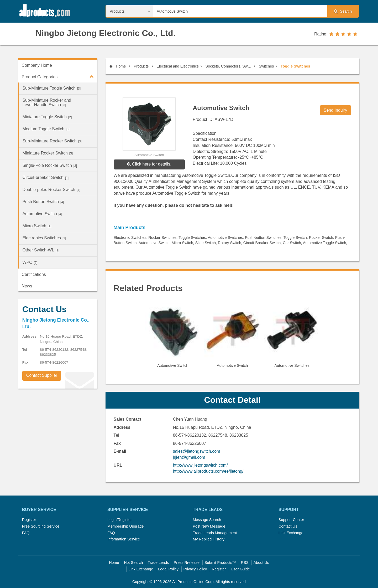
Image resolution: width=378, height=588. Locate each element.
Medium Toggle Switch (46, 129)
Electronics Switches (44, 238)
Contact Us (288, 526)
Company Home (37, 65)
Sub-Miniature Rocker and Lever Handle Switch (47, 102)
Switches (266, 66)
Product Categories (59, 76)
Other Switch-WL (41, 250)
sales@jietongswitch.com (197, 451)
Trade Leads (158, 563)
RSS (245, 563)
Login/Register (120, 520)
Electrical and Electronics (178, 66)
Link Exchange (291, 533)
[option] (173, 337)
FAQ (26, 533)
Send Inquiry (335, 110)
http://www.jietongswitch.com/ (200, 465)
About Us (261, 563)
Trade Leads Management (215, 533)
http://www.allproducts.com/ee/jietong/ (208, 471)
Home (118, 66)
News (27, 286)
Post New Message (209, 526)
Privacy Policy (195, 569)
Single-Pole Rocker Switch (50, 165)
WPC (30, 262)
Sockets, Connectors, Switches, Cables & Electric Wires (229, 66)
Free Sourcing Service (41, 526)
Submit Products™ (220, 563)
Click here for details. (149, 164)
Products (141, 66)
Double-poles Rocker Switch (51, 190)
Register (29, 520)
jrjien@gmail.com (189, 457)
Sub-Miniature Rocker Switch (52, 141)
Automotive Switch (42, 214)
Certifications (34, 274)
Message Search (207, 520)
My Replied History (209, 539)
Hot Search (133, 563)
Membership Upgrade (125, 526)
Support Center (291, 520)
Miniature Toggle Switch (47, 117)
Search (343, 11)
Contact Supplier (42, 375)
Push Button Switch (43, 202)
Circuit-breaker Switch (45, 177)
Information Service (124, 539)
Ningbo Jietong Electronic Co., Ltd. (105, 33)
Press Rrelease (187, 563)
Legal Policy (168, 569)
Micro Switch (37, 226)
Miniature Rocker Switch (48, 153)
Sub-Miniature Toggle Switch (51, 88)
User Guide (240, 569)
